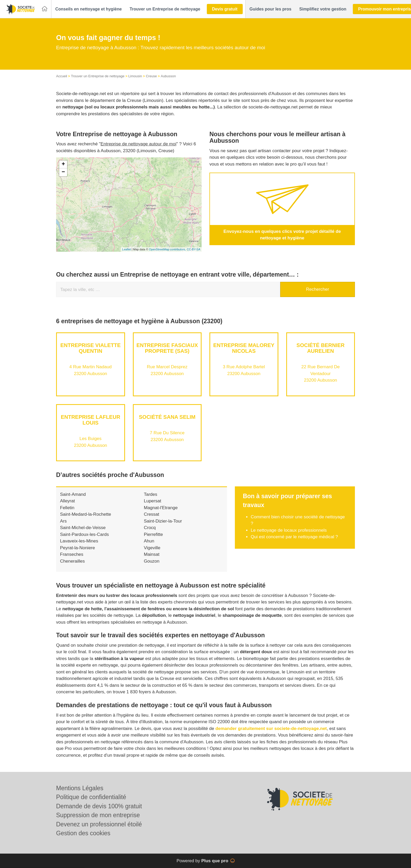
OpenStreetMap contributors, (168, 249)
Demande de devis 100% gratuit (99, 806)
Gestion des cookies (83, 833)
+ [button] (63, 164)
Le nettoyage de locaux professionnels (289, 530)
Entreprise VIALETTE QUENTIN (90, 348)
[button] (88, 9)
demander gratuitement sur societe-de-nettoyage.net (271, 729)
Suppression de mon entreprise (98, 815)
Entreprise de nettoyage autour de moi (139, 144)
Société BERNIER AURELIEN (320, 348)
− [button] (63, 172)
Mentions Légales (80, 788)
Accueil (62, 76)
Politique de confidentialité (91, 797)
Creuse (151, 76)
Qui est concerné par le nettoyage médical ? (294, 537)
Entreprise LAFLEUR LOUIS (91, 420)
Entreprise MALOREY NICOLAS (244, 348)
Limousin (135, 76)
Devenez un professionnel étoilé (99, 824)
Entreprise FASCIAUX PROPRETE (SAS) (167, 348)
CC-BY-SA (193, 249)
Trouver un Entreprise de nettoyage (98, 76)
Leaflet (126, 249)
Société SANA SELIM (167, 417)
